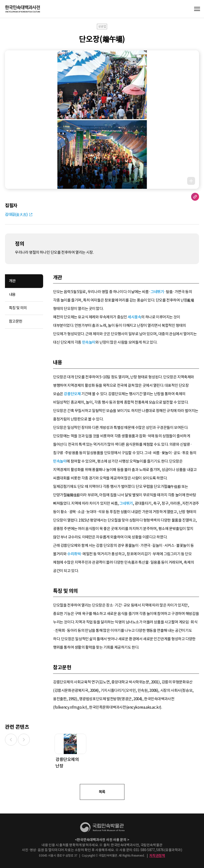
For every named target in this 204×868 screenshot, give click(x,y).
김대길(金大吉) (16, 214)
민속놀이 (89, 342)
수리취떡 (74, 554)
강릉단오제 (72, 394)
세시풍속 (134, 317)
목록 (102, 792)
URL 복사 (195, 197)
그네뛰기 (157, 292)
